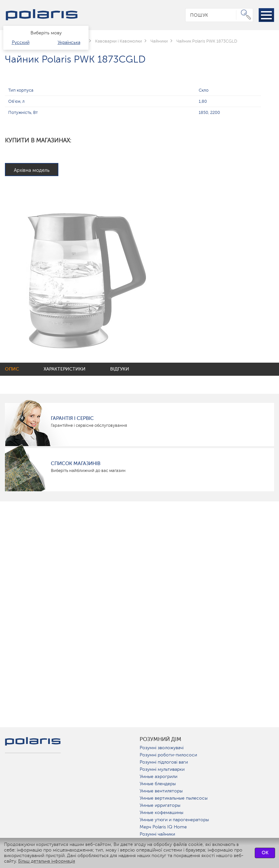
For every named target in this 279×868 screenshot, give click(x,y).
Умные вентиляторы (161, 791)
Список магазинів (76, 463)
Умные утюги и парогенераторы (174, 820)
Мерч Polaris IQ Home (163, 827)
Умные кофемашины (161, 813)
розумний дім (160, 739)
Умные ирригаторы (160, 805)
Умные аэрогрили (159, 777)
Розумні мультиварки (162, 769)
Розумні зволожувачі (162, 748)
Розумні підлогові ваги (164, 762)
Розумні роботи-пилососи (168, 755)
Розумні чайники (157, 834)
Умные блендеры (158, 784)
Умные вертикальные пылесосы (174, 798)
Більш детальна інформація (47, 861)
